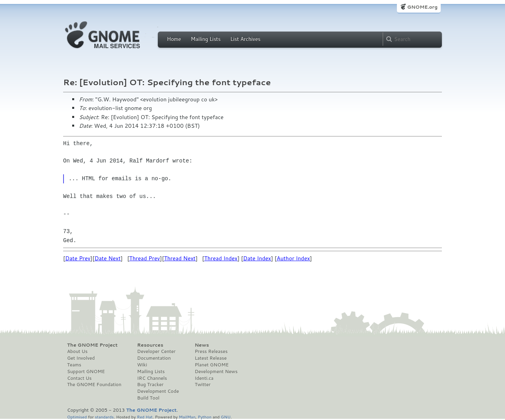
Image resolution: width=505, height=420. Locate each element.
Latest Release (210, 358)
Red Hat (145, 417)
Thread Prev (145, 258)
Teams (74, 365)
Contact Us (79, 378)
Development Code (158, 391)
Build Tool (148, 398)
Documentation (154, 358)
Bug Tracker (151, 385)
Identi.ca (204, 378)
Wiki (142, 365)
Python (205, 417)
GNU (226, 417)
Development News (216, 371)
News (202, 345)
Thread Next (180, 258)
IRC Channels (152, 378)
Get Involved (81, 358)
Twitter (202, 385)
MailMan (187, 417)
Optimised (77, 417)
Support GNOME (86, 371)
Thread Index (221, 258)
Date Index (257, 258)
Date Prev (78, 258)
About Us (77, 351)
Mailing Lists (206, 39)
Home (174, 39)
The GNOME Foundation (94, 385)
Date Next (107, 258)
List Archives (245, 39)
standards (104, 417)
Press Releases (211, 351)
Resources (150, 345)
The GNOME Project (92, 345)
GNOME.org (422, 7)
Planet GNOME (211, 365)
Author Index (293, 258)
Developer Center (156, 351)
